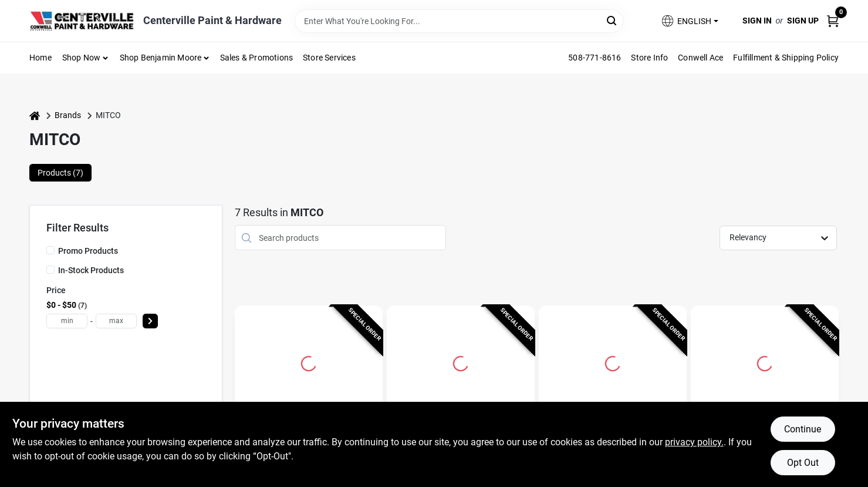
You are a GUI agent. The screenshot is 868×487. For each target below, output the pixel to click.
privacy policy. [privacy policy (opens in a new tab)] (694, 442)
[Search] (612, 20)
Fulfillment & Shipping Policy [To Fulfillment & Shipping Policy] (786, 58)
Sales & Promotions (257, 58)
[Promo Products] (50, 250)
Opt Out (803, 463)
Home (40, 58)
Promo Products (88, 251)
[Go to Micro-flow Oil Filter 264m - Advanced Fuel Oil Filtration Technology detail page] (309, 362)
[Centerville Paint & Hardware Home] (82, 21)
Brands (68, 115)
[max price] (116, 321)
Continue (803, 429)
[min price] (67, 321)
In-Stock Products (91, 270)
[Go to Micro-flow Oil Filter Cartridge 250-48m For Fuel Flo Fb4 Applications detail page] (765, 362)
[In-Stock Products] (50, 270)
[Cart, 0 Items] (833, 21)
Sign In (757, 21)
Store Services (329, 58)
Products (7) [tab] (60, 173)
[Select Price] (150, 321)
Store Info (649, 58)
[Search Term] (459, 21)
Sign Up (803, 21)
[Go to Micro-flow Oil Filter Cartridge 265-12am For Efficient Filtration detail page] (613, 362)
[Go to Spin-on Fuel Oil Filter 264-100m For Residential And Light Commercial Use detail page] (461, 362)
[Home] (35, 115)
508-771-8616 (595, 58)
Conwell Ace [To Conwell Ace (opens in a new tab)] (700, 58)
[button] (689, 21)
